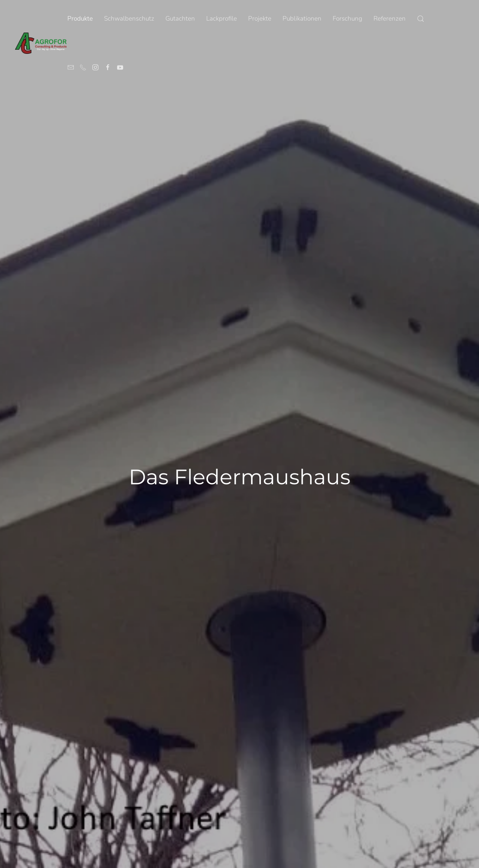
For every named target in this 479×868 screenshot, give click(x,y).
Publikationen (302, 19)
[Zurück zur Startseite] (41, 43)
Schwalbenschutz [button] (129, 19)
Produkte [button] (80, 19)
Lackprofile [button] (222, 19)
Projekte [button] (260, 19)
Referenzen (390, 19)
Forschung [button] (347, 19)
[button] (421, 19)
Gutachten (180, 19)
